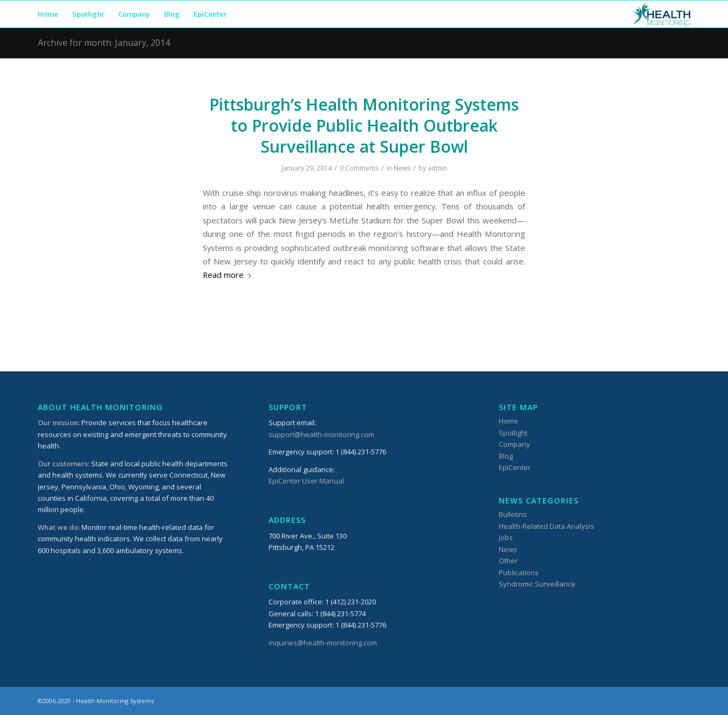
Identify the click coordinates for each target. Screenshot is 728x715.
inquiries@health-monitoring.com (323, 643)
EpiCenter (515, 467)
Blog (506, 456)
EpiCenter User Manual (306, 481)
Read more (228, 275)
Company (514, 444)
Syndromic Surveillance (537, 584)
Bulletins (513, 514)
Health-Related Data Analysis (547, 526)
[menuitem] (48, 14)
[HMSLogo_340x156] (661, 14)
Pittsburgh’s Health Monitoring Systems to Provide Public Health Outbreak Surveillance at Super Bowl (364, 125)
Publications (519, 573)
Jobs (506, 537)
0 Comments (359, 168)
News (402, 168)
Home (509, 421)
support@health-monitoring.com (321, 434)
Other (508, 561)
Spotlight (513, 433)
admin (437, 168)
